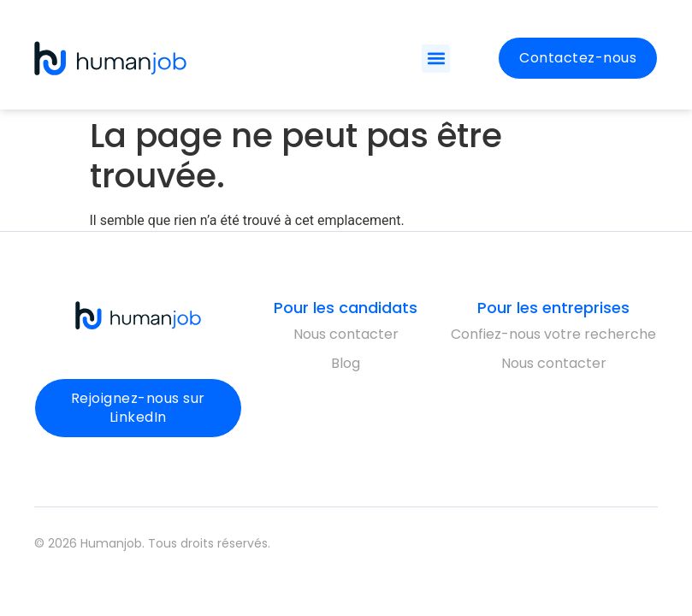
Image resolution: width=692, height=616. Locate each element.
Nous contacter (346, 334)
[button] (436, 59)
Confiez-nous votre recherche (553, 334)
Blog (346, 363)
